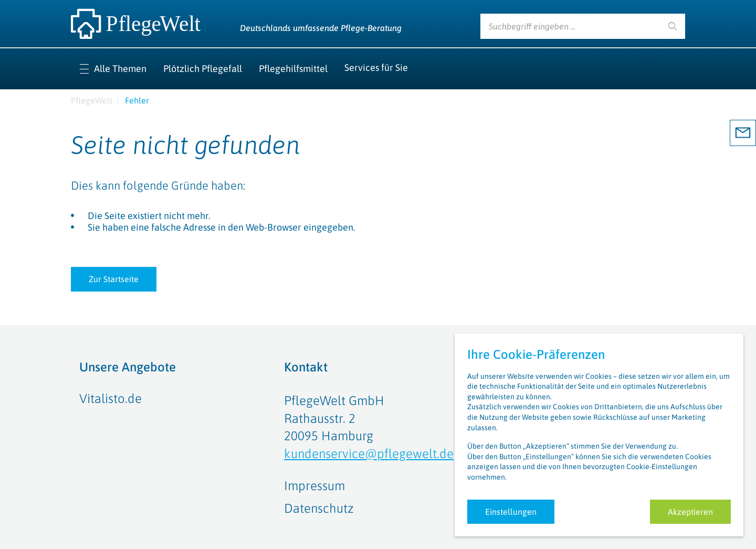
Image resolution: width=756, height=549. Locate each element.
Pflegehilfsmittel (293, 69)
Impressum (314, 486)
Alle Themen (120, 69)
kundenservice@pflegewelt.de (369, 454)
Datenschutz (319, 508)
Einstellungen (511, 512)
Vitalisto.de (111, 398)
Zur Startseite (114, 279)
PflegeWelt (92, 100)
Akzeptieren (690, 512)
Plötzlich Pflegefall (203, 69)
